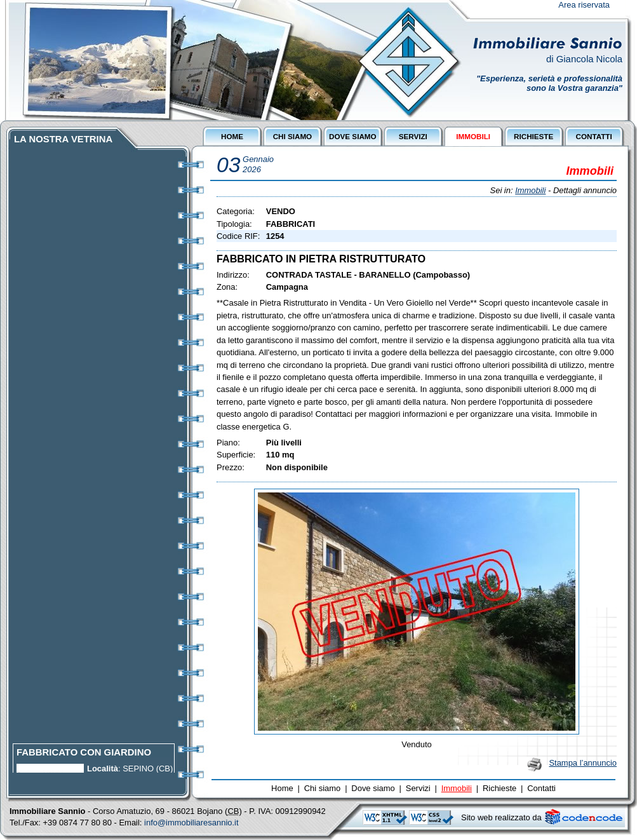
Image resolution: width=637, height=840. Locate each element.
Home (282, 788)
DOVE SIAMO (352, 136)
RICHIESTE (533, 136)
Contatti (541, 788)
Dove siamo (373, 788)
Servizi (418, 788)
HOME (232, 136)
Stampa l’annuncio (583, 763)
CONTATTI (593, 136)
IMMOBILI (473, 136)
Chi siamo (323, 788)
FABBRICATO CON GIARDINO (84, 754)
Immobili (530, 190)
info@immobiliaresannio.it (191, 823)
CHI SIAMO (293, 136)
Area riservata (584, 5)
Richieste (500, 788)
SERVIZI (413, 136)
